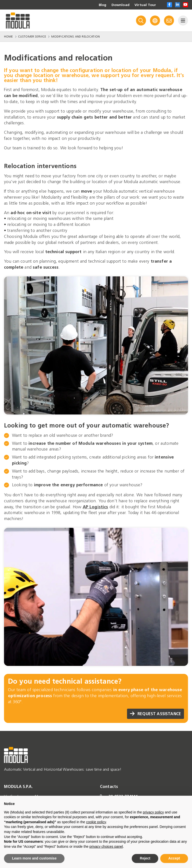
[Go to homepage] (18, 21)
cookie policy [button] (96, 822)
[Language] (155, 21)
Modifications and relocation (75, 37)
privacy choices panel (106, 846)
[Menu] (183, 21)
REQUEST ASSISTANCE (155, 714)
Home (8, 37)
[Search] (141, 21)
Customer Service (32, 37)
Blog (102, 5)
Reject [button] (145, 858)
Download (120, 5)
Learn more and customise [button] (34, 858)
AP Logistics (95, 507)
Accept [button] (174, 858)
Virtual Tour (145, 5)
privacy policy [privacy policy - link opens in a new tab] (153, 812)
